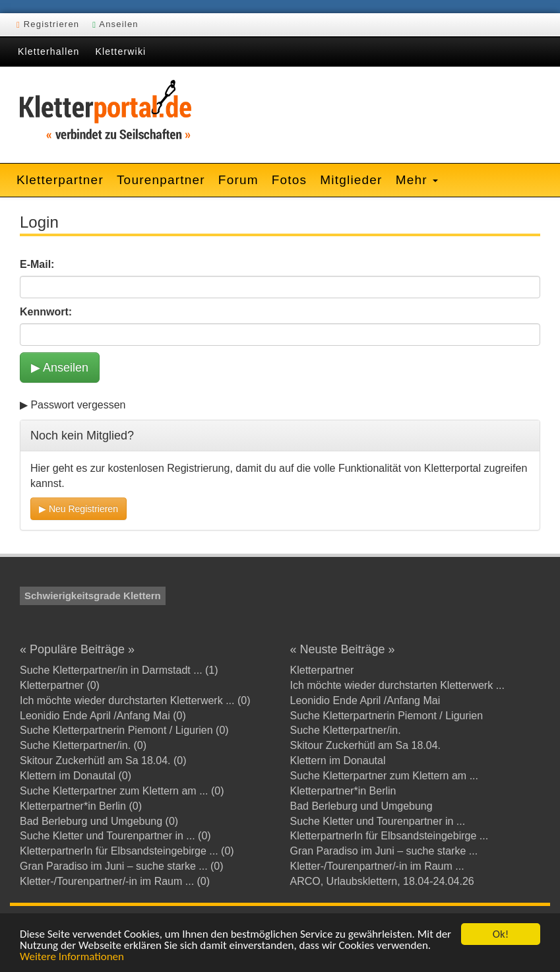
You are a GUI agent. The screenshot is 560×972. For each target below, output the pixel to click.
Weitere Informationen (72, 957)
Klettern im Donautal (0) (76, 776)
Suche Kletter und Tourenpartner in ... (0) (115, 836)
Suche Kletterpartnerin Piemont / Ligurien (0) (124, 730)
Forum (238, 180)
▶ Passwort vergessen (73, 405)
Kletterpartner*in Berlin (343, 791)
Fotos (290, 180)
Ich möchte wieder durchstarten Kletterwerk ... (397, 685)
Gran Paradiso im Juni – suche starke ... (384, 851)
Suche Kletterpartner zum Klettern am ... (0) (122, 791)
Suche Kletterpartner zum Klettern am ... (384, 776)
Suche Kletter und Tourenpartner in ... (378, 821)
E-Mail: (37, 264)
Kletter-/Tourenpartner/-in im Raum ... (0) (115, 881)
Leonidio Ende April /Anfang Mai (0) (103, 716)
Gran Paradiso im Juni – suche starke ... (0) (122, 866)
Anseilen (115, 24)
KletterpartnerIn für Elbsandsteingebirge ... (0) (127, 851)
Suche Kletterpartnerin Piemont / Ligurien (387, 716)
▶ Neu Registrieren (78, 509)
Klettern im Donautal (338, 761)
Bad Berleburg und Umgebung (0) (99, 821)
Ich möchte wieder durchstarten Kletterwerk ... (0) (135, 700)
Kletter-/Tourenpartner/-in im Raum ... (377, 866)
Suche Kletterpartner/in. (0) (83, 745)
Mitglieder (351, 180)
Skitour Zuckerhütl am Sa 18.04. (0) (103, 761)
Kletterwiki (120, 51)
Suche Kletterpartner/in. (346, 730)
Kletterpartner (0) (60, 685)
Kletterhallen (48, 51)
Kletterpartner (60, 180)
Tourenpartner (161, 180)
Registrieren (48, 24)
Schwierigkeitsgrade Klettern (93, 596)
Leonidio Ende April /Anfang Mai (365, 700)
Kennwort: (46, 312)
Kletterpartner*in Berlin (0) (81, 806)
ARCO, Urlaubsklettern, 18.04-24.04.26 (382, 881)
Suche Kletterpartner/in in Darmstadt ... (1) (119, 670)
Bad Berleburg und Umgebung (361, 806)
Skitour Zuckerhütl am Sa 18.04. (366, 745)
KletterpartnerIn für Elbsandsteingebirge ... (389, 836)
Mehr (417, 180)
